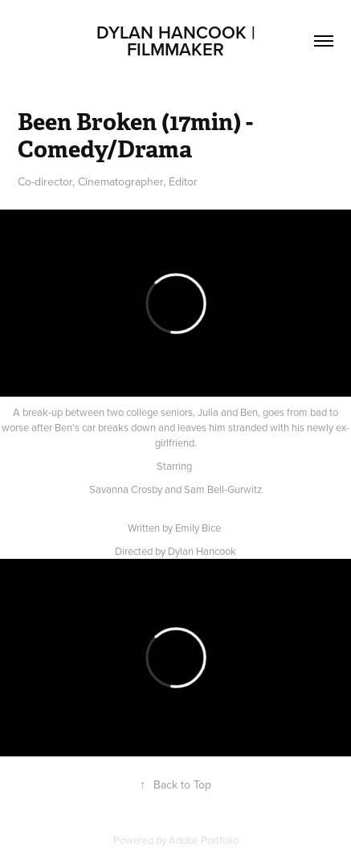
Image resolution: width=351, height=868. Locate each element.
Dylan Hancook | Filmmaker (178, 41)
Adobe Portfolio (204, 840)
